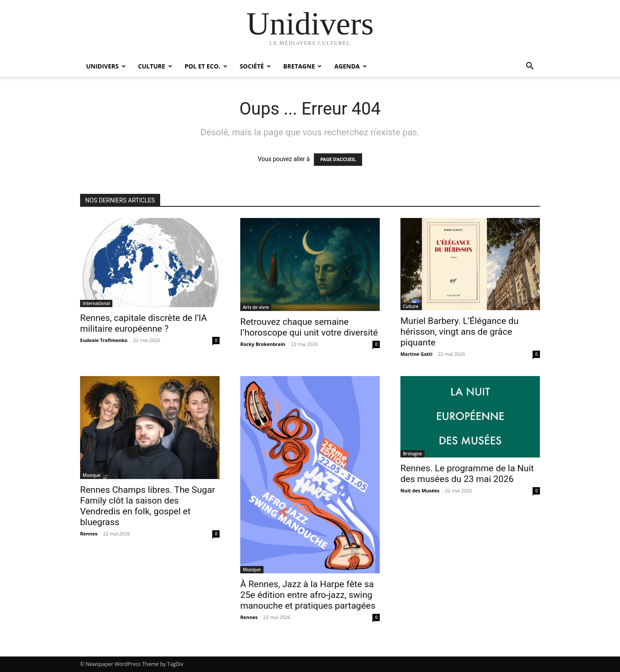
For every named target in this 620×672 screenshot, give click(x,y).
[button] (530, 67)
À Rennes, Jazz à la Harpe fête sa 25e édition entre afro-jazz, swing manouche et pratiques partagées (308, 595)
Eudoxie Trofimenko (104, 340)
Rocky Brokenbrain (263, 344)
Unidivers (106, 66)
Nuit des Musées (420, 490)
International (96, 303)
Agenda (350, 66)
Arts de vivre (256, 307)
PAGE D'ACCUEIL (338, 160)
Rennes (89, 534)
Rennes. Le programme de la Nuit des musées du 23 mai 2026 (467, 474)
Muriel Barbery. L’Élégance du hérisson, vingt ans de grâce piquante (459, 332)
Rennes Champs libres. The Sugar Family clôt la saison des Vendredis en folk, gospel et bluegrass (147, 506)
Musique (92, 475)
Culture (155, 66)
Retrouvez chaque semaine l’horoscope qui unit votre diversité (309, 327)
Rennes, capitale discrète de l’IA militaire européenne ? (144, 323)
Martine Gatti (416, 354)
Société (255, 66)
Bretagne (303, 66)
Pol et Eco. (206, 66)
